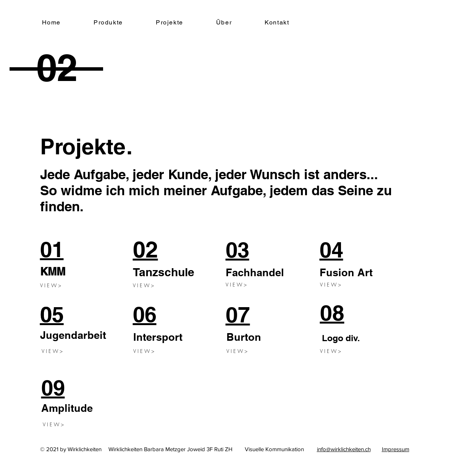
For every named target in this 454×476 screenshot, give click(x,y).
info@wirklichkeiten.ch (344, 449)
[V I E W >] (53, 285)
